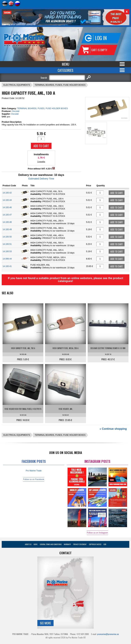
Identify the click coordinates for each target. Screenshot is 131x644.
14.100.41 (7, 266)
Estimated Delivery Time (41, 179)
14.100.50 (7, 237)
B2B (105, 544)
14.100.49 (7, 229)
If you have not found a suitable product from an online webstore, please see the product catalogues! (65, 280)
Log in (101, 38)
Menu (66, 64)
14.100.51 (7, 244)
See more (45, 623)
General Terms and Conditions (51, 544)
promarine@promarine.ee (108, 634)
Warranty (67, 544)
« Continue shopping (113, 429)
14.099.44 (7, 259)
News (35, 544)
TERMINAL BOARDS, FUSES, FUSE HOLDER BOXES (60, 85)
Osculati (16, 111)
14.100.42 (7, 193)
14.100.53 (7, 251)
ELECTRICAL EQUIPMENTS (17, 85)
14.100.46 (7, 207)
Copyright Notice (95, 544)
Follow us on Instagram (97, 533)
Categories (65, 70)
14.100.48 (7, 222)
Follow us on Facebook (34, 479)
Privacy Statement (80, 544)
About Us (28, 544)
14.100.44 (7, 200)
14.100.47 (7, 215)
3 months (41, 162)
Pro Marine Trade (34, 471)
